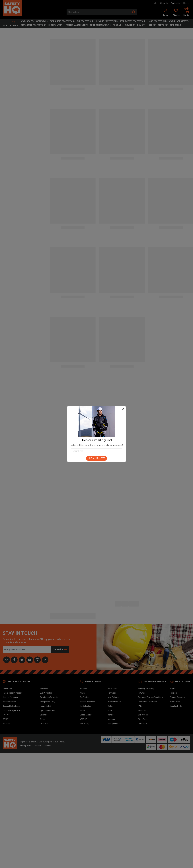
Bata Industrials (114, 702)
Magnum (112, 719)
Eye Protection (85, 21)
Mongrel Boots (114, 724)
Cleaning (130, 25)
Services (163, 25)
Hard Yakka (113, 689)
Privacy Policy (26, 745)
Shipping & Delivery (146, 689)
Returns (141, 693)
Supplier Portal (176, 706)
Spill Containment (100, 25)
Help (185, 3)
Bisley (110, 706)
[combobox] (99, 12)
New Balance (113, 697)
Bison (82, 710)
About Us (164, 3)
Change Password (178, 697)
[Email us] (7, 660)
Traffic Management (77, 25)
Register (174, 693)
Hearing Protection (107, 21)
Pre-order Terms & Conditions (150, 697)
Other (152, 25)
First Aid (118, 25)
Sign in (173, 689)
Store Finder (143, 719)
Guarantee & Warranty (147, 702)
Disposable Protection (33, 25)
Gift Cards (175, 25)
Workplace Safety (179, 21)
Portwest (112, 693)
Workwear (42, 21)
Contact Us (176, 3)
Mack (82, 693)
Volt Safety (85, 724)
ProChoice (84, 697)
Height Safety (56, 25)
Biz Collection (86, 706)
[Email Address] (27, 649)
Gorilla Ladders (86, 715)
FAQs (140, 706)
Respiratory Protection (133, 21)
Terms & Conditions (43, 745)
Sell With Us (143, 715)
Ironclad (111, 715)
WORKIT (83, 719)
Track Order (175, 702)
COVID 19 (142, 25)
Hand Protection (157, 21)
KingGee (83, 689)
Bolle (110, 710)
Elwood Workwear (88, 702)
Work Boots (27, 21)
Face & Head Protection (62, 21)
